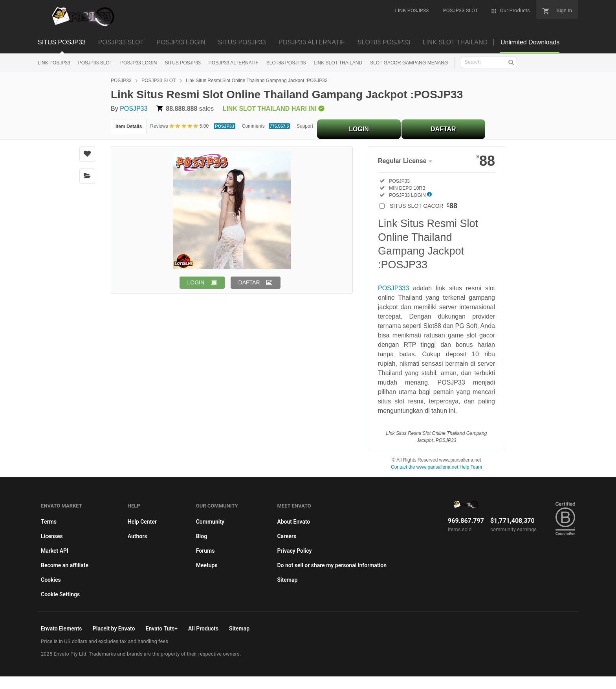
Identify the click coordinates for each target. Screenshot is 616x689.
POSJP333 (393, 288)
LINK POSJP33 (54, 63)
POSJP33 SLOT (121, 42)
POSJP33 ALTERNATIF (312, 42)
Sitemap (287, 580)
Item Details (129, 126)
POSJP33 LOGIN (181, 42)
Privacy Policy (294, 551)
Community (210, 522)
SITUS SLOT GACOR (423, 206)
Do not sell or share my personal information (332, 565)
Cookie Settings (60, 594)
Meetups (207, 565)
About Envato (293, 522)
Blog (202, 536)
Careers (287, 536)
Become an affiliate (65, 565)
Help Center (142, 522)
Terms (49, 522)
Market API (55, 551)
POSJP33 (121, 81)
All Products (203, 629)
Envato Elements (61, 629)
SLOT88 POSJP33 (384, 42)
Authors (137, 536)
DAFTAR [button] (249, 282)
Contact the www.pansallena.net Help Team (436, 467)
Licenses (52, 536)
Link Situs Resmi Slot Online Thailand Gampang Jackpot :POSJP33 (257, 81)
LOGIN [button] (196, 282)
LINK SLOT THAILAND (455, 42)
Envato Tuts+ (162, 629)
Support (305, 126)
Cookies (51, 580)
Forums (205, 551)
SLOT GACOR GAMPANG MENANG (409, 63)
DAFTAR (443, 129)
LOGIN (359, 129)
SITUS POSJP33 (62, 42)
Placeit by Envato (114, 629)
